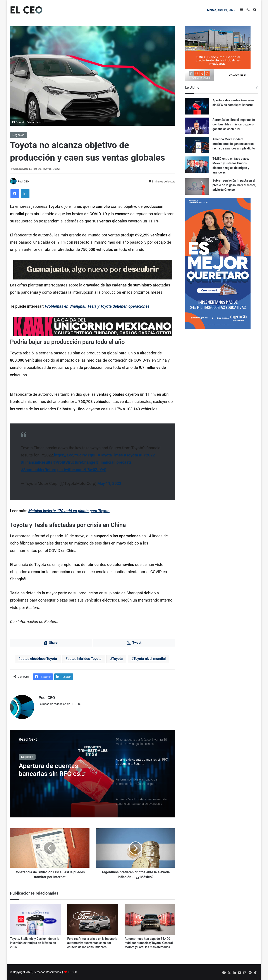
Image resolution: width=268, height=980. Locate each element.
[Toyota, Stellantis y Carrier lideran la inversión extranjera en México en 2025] (35, 919)
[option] (93, 774)
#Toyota (131, 455)
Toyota (117, 659)
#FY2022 (147, 455)
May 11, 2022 (109, 483)
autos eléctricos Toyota (39, 659)
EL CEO (72, 972)
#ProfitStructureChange (74, 462)
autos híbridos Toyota (84, 659)
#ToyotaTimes (110, 455)
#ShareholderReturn (39, 470)
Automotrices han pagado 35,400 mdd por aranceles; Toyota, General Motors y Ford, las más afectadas (149, 943)
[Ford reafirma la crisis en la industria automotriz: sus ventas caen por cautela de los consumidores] (93, 919)
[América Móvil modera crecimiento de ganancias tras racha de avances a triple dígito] (197, 145)
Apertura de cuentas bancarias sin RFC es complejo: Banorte (49, 770)
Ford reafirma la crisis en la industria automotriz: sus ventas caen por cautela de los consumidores (92, 943)
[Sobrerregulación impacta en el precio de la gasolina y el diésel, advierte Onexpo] (197, 186)
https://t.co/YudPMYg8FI (76, 455)
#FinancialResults (37, 462)
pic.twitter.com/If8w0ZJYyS (82, 470)
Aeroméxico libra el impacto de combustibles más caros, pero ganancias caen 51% (234, 124)
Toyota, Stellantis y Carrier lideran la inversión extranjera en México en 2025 (35, 943)
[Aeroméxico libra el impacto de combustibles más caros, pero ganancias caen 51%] (197, 126)
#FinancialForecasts (114, 462)
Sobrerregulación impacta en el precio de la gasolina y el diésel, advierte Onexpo (234, 185)
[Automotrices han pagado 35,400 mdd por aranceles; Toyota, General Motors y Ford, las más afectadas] (150, 919)
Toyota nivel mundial (150, 659)
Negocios (18, 135)
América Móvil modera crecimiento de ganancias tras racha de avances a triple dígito (234, 144)
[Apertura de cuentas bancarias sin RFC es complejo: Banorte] (197, 106)
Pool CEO (23, 182)
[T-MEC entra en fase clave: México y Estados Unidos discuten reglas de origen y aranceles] (197, 165)
